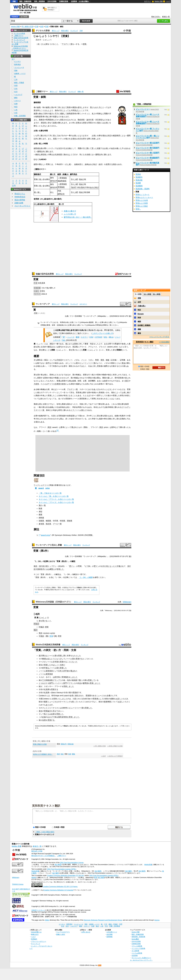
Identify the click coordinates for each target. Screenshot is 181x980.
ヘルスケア (18, 95)
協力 (51, 114)
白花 (81, 187)
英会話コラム (20, 194)
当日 (79, 139)
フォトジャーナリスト (51, 708)
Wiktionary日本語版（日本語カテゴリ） (54, 602)
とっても (67, 110)
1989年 (64, 708)
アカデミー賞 (67, 44)
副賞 (55, 123)
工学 (16, 80)
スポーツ (17, 101)
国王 (127, 381)
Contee (42, 696)
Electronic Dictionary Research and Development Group (103, 920)
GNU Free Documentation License (72, 863)
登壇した (60, 569)
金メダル (97, 389)
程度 (60, 154)
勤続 (79, 120)
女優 (108, 696)
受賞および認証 (142, 206)
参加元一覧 (166, 17)
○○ (59, 178)
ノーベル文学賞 (52, 662)
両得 (58, 754)
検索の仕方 (35, 934)
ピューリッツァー (143, 109)
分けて (64, 107)
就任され (79, 696)
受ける (45, 621)
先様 (88, 154)
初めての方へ (156, 17)
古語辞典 (74, 1)
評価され (120, 566)
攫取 (74, 754)
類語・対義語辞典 (25, 1)
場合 (99, 123)
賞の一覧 (42, 505)
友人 (94, 114)
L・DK (38, 561)
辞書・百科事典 (20, 116)
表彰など (102, 120)
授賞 (85, 44)
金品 (113, 148)
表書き (65, 174)
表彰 (83, 120)
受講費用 (139, 186)
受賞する (79, 659)
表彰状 (43, 123)
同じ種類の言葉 (27, 27)
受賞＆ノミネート (143, 195)
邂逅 (139, 333)
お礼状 (56, 154)
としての (102, 699)
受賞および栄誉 (142, 203)
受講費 (138, 183)
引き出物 (67, 148)
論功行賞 (90, 120)
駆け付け (44, 136)
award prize (46, 535)
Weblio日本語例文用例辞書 (48, 645)
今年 (40, 689)
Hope (57, 696)
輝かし (42, 164)
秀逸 (116, 344)
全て (13, 59)
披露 (35, 114)
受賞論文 (48, 711)
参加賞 (41, 524)
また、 (36, 120)
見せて (55, 711)
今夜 (40, 699)
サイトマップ (36, 944)
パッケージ (59, 683)
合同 (139, 302)
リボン (91, 360)
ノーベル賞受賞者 (46, 671)
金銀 (76, 164)
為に (48, 117)
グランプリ (57, 680)
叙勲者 (36, 148)
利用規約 (34, 939)
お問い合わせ (86, 932)
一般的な (37, 154)
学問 (16, 86)
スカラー (84, 337)
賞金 (123, 363)
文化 (16, 89)
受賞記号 (64, 744)
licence (157, 920)
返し (39, 192)
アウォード (93, 347)
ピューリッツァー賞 (87, 363)
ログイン (147, 1)
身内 (57, 110)
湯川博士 (42, 656)
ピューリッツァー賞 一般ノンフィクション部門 (148, 137)
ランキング (74, 31)
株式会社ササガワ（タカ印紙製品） (43, 856)
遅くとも (122, 136)
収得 (70, 754)
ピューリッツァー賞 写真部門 (148, 148)
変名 (35, 110)
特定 (139, 310)
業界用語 (17, 64)
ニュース (71, 337)
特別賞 (62, 521)
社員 (46, 689)
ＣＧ (48, 683)
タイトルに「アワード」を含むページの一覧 (56, 499)
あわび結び (93, 164)
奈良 (40, 283)
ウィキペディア (43, 304)
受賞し (61, 656)
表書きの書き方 (70, 211)
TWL (64, 340)
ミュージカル (101, 696)
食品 (16, 107)
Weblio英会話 (20, 197)
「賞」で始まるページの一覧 (50, 493)
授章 (72, 114)
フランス (72, 683)
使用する (109, 164)
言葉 (37, 27)
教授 (44, 659)
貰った (94, 148)
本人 (52, 192)
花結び (82, 179)
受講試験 (139, 180)
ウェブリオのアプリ (63, 932)
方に (101, 107)
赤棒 (88, 192)
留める (66, 154)
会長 (72, 696)
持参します (96, 139)
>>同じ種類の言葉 (99, 746)
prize (48, 488)
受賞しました (95, 683)
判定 (92, 344)
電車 (16, 71)
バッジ (84, 360)
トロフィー (68, 360)
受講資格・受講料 (143, 189)
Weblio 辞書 (159, 1)
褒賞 (74, 107)
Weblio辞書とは (36, 932)
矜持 (139, 318)
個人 (67, 344)
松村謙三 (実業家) (144, 325)
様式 (39, 174)
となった (111, 566)
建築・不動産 (19, 83)
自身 (41, 148)
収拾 (62, 754)
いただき (125, 699)
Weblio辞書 (148, 865)
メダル (77, 360)
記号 (14, 186)
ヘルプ (168, 1)
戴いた (119, 148)
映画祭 (50, 680)
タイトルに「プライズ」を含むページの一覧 (56, 502)
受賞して (92, 680)
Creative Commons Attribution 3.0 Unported (58, 890)
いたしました (62, 699)
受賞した (48, 665)
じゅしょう (44, 618)
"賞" (64, 337)
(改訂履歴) (58, 865)
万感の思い (142, 306)
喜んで (56, 136)
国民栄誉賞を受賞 (65, 717)
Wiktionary (127, 602)
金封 (101, 164)
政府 (106, 381)
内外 (69, 680)
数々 (81, 680)
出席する (85, 139)
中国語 (41, 636)
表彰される (64, 120)
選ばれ (73, 671)
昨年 (53, 696)
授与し (80, 107)
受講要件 (139, 177)
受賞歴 (88, 696)
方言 (16, 113)
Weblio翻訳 (135, 939)
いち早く (37, 136)
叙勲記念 (61, 194)
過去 (40, 711)
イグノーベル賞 (77, 410)
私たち (47, 714)
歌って (75, 702)
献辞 (59, 174)
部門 (51, 683)
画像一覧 (81, 92)
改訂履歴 (101, 878)
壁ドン (72, 566)
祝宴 (55, 117)
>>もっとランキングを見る (159, 337)
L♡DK (88, 566)
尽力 (57, 114)
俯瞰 (139, 329)
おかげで (51, 717)
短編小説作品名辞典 (45, 274)
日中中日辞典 (52, 1)
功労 (97, 120)
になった (74, 662)
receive (46, 633)
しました (74, 677)
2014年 (61, 566)
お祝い (107, 123)
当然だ (62, 665)
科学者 (45, 668)
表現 (42, 27)
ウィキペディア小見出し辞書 (49, 545)
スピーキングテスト (22, 206)
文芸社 (42, 291)
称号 (48, 363)
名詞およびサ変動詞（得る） (43, 754)
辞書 (14, 1)
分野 (109, 344)
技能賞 (41, 521)
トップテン (52, 566)
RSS (100, 965)
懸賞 (40, 515)
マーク (41, 662)
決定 (109, 136)
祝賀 (55, 139)
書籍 (78, 337)
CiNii (91, 337)
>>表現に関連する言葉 (115, 746)
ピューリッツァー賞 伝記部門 (148, 143)
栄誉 (78, 123)
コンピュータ (19, 68)
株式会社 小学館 (37, 851)
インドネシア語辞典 (138, 948)
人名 (16, 110)
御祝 (65, 178)
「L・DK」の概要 (86, 577)
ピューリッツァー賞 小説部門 (148, 153)
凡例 (81, 31)
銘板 (108, 360)
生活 (16, 92)
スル (43, 44)
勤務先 (42, 120)
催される (69, 139)
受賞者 (75, 693)
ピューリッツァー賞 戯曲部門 (148, 158)
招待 (55, 699)
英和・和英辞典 (39, 1)
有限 (139, 298)
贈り (52, 174)
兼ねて (42, 114)
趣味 (16, 98)
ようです (72, 154)
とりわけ (42, 683)
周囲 (106, 114)
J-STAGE (98, 337)
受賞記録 (71, 744)
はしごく (56, 665)
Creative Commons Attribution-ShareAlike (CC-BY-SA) (66, 876)
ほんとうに (52, 659)
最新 (46, 702)
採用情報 (109, 937)
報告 (67, 677)
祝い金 (42, 186)
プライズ (102, 347)
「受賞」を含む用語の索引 (45, 832)
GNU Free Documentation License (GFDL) (62, 869)
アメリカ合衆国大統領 (57, 384)
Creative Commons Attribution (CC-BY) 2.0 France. (60, 887)
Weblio (34, 878)
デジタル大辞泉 (43, 31)
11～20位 (148, 294)
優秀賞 (85, 683)
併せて (50, 123)
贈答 (36, 174)
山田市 (55, 677)
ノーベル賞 (73, 363)
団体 (76, 344)
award (41, 488)
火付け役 (104, 566)
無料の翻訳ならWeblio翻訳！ (52, 9)
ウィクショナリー (41, 485)
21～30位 (157, 294)
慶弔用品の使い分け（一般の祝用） (78, 217)
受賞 (47, 27)
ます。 (66, 123)
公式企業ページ (112, 932)
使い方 (61, 204)
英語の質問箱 (20, 200)
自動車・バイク (20, 74)
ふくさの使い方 (70, 214)
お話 (118, 699)
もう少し (60, 659)
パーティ (85, 114)
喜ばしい (78, 110)
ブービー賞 (57, 524)
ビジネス (17, 61)
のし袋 (75, 184)
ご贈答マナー (42, 91)
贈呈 (50, 347)
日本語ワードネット (38, 910)
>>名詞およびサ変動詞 (115, 756)
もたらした (77, 656)
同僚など (101, 114)
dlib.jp (111, 337)
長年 (46, 114)
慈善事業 (107, 702)
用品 (75, 174)
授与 (60, 347)
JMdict (47, 920)
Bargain (141, 314)
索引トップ (56, 31)
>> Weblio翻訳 (164, 342)
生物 (16, 104)
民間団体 (50, 120)
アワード (83, 347)
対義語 (41, 627)
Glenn (53, 693)
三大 (44, 680)
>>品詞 (103, 756)
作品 (79, 683)
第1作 (64, 561)
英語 (50, 427)
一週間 (128, 136)
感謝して (64, 114)
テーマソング (65, 702)
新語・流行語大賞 (41, 566)
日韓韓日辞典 (64, 1)
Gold (85, 699)
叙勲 (39, 107)
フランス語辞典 (137, 946)
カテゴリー (83, 304)
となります (82, 136)
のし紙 (68, 164)
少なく (45, 126)
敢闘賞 (48, 521)
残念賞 (48, 524)
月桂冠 (59, 360)
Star (89, 699)
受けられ (94, 107)
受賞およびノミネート (144, 197)
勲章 (69, 107)
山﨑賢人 (51, 569)
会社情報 (109, 934)
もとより (50, 110)
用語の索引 (65, 31)
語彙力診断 (19, 203)
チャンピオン (108, 389)
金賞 (53, 714)
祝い (46, 154)
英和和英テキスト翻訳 (46, 806)
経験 (112, 699)
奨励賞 (70, 521)
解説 (74, 561)
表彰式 (42, 569)
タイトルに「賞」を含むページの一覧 (54, 496)
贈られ (61, 123)
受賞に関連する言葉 (40, 744)
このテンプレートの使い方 (102, 333)
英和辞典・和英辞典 (138, 937)
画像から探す (61, 934)
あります (65, 117)
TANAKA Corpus (18, 884)
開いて (89, 148)
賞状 (102, 360)
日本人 (61, 671)
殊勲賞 (41, 518)
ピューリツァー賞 (76, 708)
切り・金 (83, 164)
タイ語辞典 (135, 951)
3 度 (74, 699)
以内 (35, 139)
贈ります (42, 139)
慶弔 (72, 174)
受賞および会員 (142, 200)
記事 (46, 561)
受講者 (138, 174)
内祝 (59, 191)
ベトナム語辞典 (137, 953)
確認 (115, 136)
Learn (66, 696)
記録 (44, 717)
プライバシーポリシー (39, 941)
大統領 (36, 384)
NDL (105, 337)
